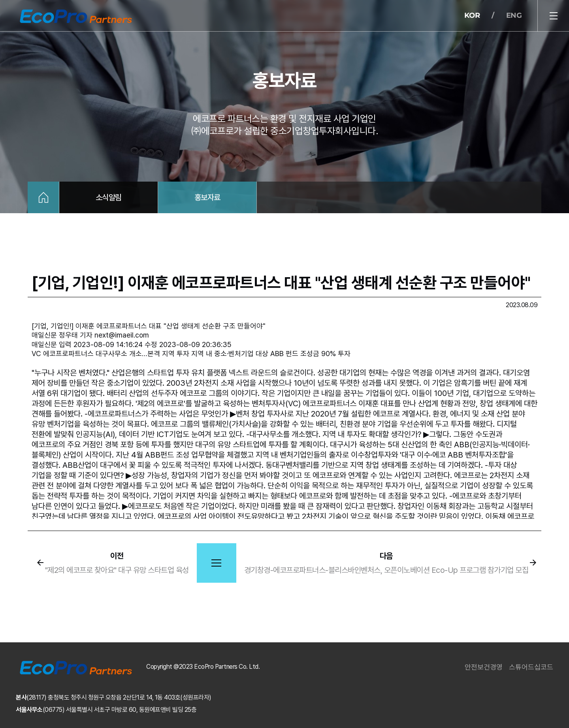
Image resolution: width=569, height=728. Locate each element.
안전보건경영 (484, 667)
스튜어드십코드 (531, 667)
